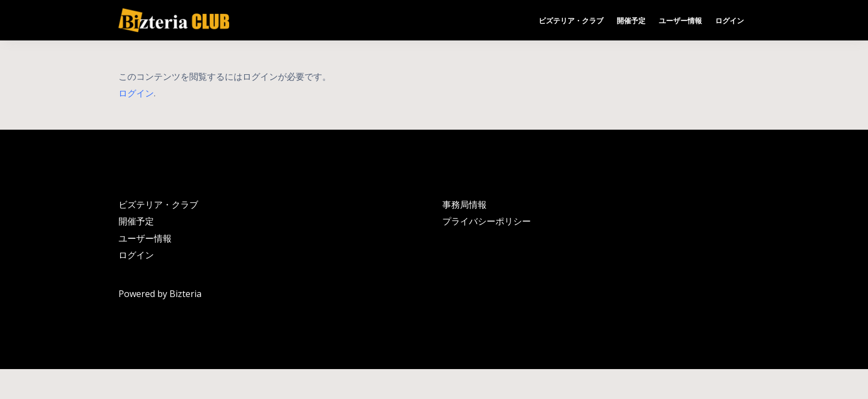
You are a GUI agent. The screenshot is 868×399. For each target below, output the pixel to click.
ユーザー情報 (680, 21)
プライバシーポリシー (487, 221)
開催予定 (631, 21)
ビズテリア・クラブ (571, 21)
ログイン (730, 21)
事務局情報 (464, 204)
